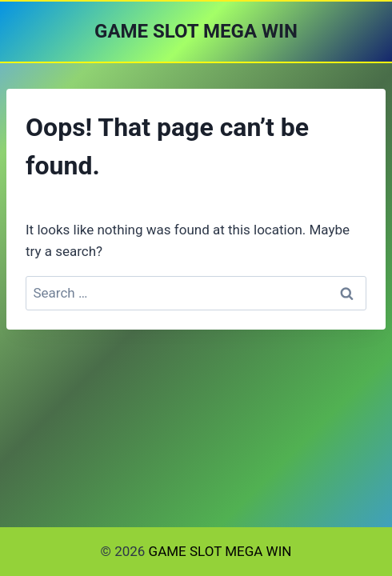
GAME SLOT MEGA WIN (220, 551)
